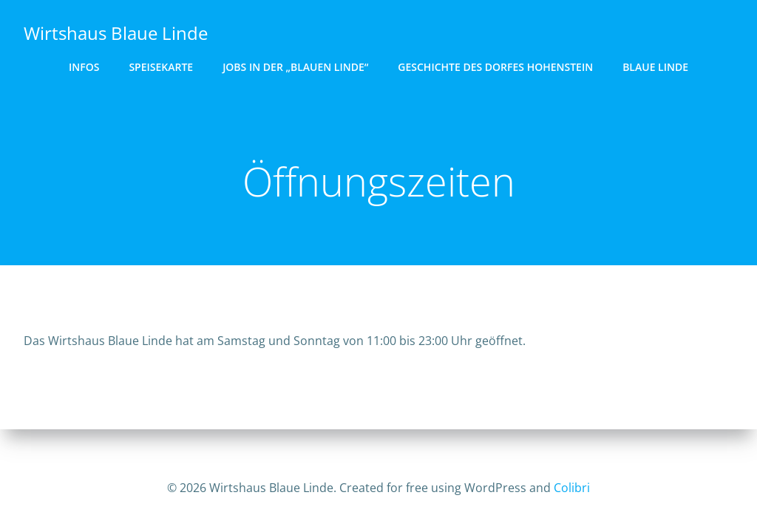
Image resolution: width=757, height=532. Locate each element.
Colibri (572, 488)
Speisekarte (161, 67)
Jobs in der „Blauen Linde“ (295, 67)
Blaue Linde (655, 67)
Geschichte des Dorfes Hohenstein (495, 67)
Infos (84, 67)
